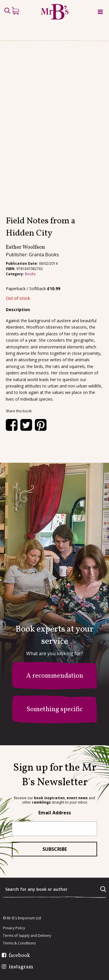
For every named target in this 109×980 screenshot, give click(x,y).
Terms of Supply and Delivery (27, 936)
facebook (19, 956)
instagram (21, 967)
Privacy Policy (14, 928)
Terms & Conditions (19, 943)
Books (30, 274)
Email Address (55, 813)
